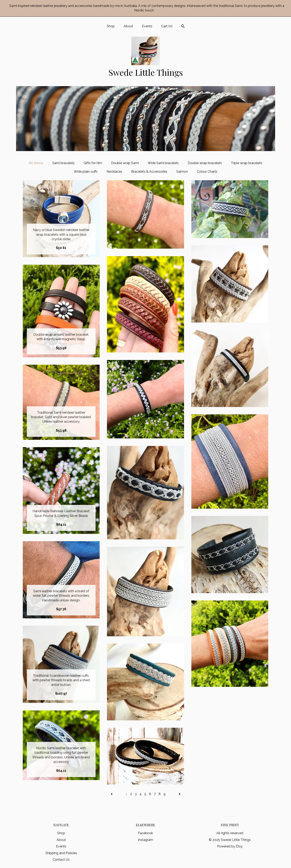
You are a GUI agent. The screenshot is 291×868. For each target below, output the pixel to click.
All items (36, 163)
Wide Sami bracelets (163, 163)
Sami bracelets (63, 163)
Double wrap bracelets (205, 163)
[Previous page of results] (112, 794)
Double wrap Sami (125, 163)
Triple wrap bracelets (247, 163)
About (128, 26)
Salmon (182, 172)
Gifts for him (93, 163)
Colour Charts (207, 172)
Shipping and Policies (61, 853)
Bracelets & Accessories (149, 172)
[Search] (183, 27)
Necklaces (114, 172)
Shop (111, 26)
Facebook (145, 833)
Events (147, 26)
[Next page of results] (180, 794)
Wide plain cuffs (86, 172)
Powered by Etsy (230, 846)
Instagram (145, 840)
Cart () (167, 26)
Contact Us (61, 860)
